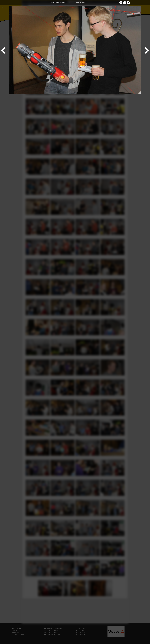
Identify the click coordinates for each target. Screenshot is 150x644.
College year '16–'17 (64, 3)
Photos (53, 3)
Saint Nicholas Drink (78, 3)
